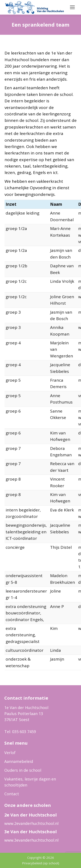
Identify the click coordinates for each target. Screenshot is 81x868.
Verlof (10, 753)
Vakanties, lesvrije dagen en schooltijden (30, 782)
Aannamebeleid (19, 761)
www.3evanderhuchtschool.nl (31, 840)
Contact (12, 794)
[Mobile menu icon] (72, 7)
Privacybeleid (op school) (41, 863)
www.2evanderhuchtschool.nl (31, 823)
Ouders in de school (23, 770)
